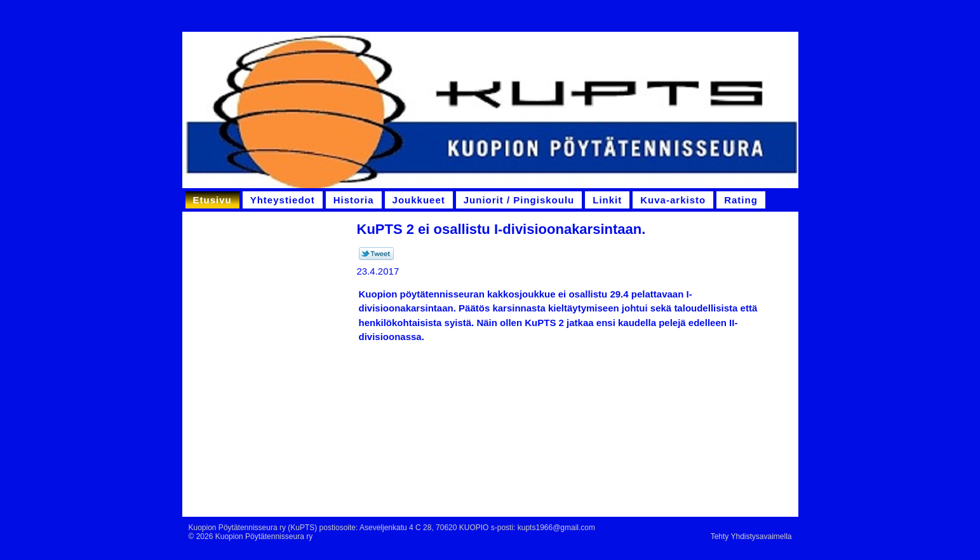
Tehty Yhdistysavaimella (751, 536)
